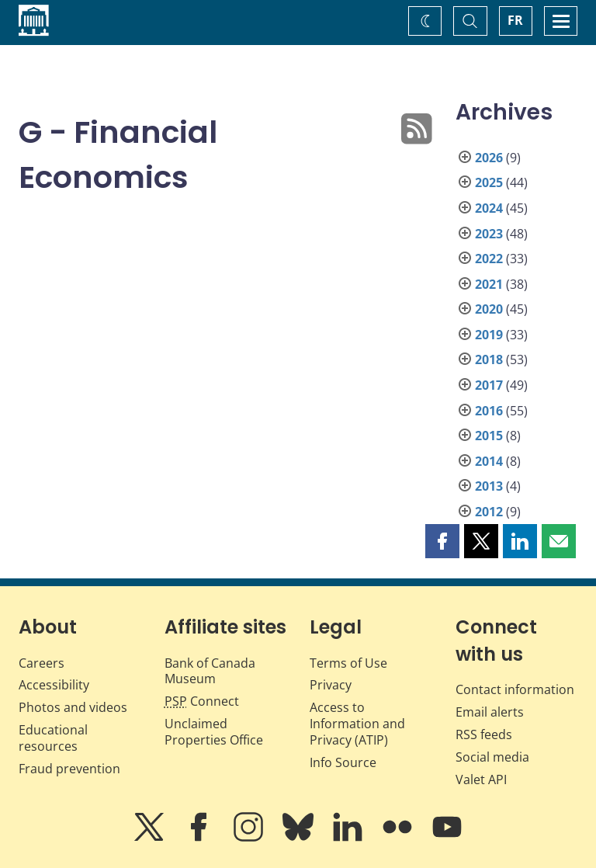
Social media (492, 757)
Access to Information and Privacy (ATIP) (357, 724)
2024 (489, 208)
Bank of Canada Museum (210, 671)
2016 (489, 411)
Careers (42, 663)
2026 (489, 158)
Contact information (515, 689)
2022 (489, 259)
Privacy (331, 685)
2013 (489, 486)
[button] (442, 541)
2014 (489, 461)
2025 (489, 182)
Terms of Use (348, 663)
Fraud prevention (69, 769)
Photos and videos (73, 707)
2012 (489, 512)
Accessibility (54, 685)
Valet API (481, 779)
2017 (489, 385)
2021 (489, 284)
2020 (489, 309)
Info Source (343, 762)
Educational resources (53, 738)
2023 (489, 234)
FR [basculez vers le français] (515, 20)
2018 (489, 359)
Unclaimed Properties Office (214, 732)
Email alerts (490, 712)
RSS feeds (484, 734)
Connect (202, 701)
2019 (489, 335)
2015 (489, 436)
